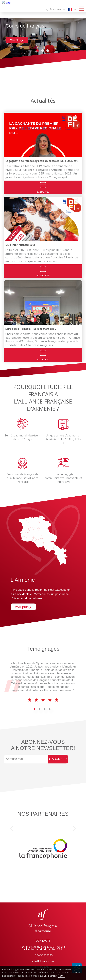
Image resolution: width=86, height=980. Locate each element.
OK (62, 976)
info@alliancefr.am (43, 961)
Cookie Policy (51, 976)
